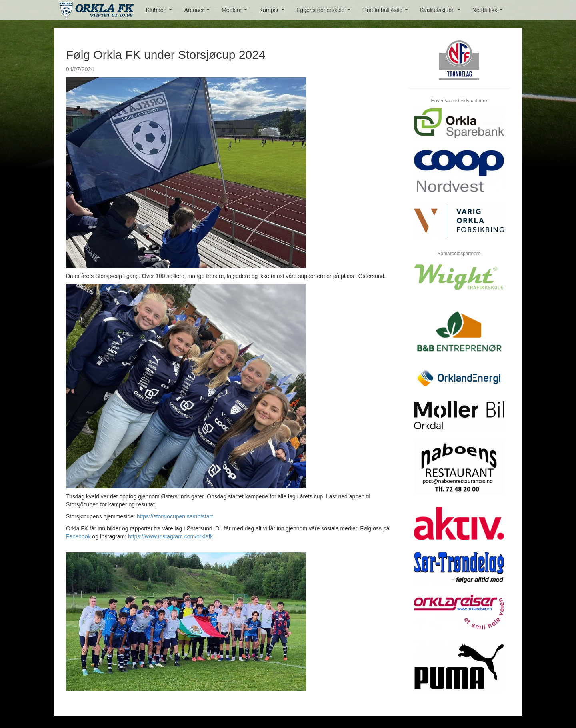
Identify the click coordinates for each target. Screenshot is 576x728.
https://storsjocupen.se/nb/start (175, 516)
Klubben (161, 12)
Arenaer (198, 12)
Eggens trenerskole (325, 12)
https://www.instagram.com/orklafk (170, 536)
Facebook (78, 536)
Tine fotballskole (387, 12)
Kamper (273, 12)
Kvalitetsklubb (442, 12)
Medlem (236, 12)
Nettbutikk (489, 12)
